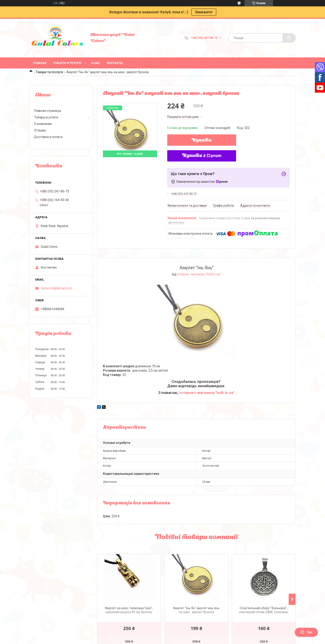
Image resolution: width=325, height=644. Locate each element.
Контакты (115, 63)
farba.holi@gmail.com (57, 288)
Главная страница (48, 111)
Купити (202, 141)
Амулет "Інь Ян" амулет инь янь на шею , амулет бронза (196, 610)
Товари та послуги (49, 72)
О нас (95, 63)
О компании (43, 124)
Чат (306, 632)
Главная (40, 63)
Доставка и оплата (48, 137)
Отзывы (40, 130)
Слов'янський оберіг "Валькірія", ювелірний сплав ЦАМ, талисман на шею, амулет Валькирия (264, 611)
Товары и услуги (67, 63)
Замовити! (204, 12)
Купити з (202, 156)
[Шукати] (289, 38)
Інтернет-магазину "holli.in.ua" (199, 274)
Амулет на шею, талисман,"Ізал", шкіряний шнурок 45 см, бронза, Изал (129, 611)
